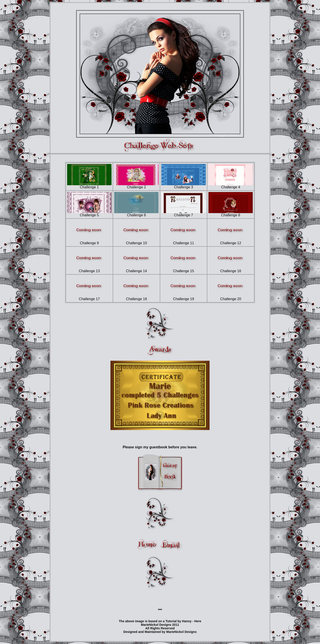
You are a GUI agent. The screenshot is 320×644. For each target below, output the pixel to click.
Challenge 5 (89, 214)
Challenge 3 (184, 186)
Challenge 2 (136, 186)
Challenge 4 (231, 186)
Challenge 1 (89, 186)
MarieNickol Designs (181, 632)
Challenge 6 (136, 214)
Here (198, 621)
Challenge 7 (184, 214)
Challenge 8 (231, 214)
